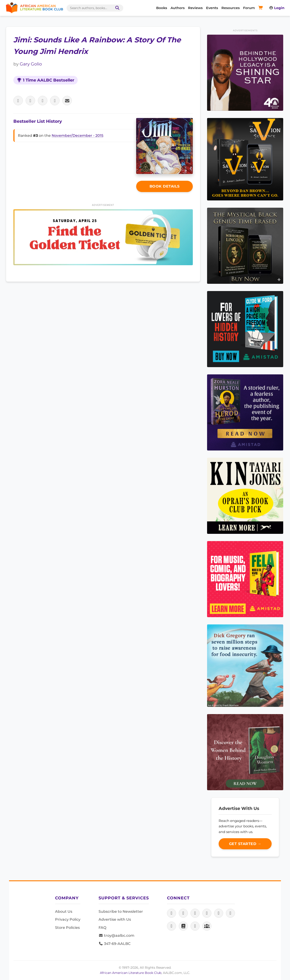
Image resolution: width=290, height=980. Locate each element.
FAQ (102, 928)
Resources (231, 8)
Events (212, 8)
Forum (249, 8)
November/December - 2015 (77, 136)
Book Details (165, 186)
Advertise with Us (115, 919)
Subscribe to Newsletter (121, 911)
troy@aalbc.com (116, 935)
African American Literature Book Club (131, 973)
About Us (64, 911)
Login (277, 8)
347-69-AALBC (115, 944)
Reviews (195, 8)
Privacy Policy (68, 919)
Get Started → (245, 844)
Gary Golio (31, 64)
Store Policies (67, 928)
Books (162, 8)
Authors (178, 8)
